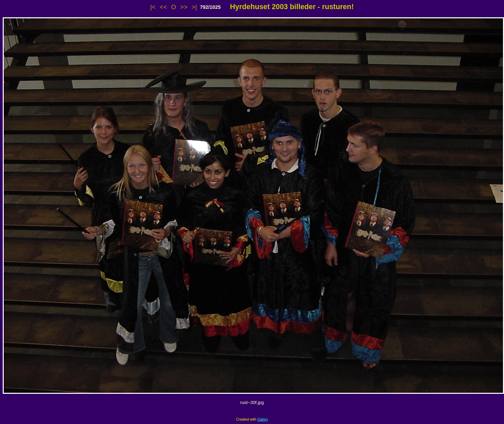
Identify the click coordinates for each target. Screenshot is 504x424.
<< (163, 7)
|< (153, 7)
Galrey (263, 419)
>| (194, 7)
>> (184, 7)
